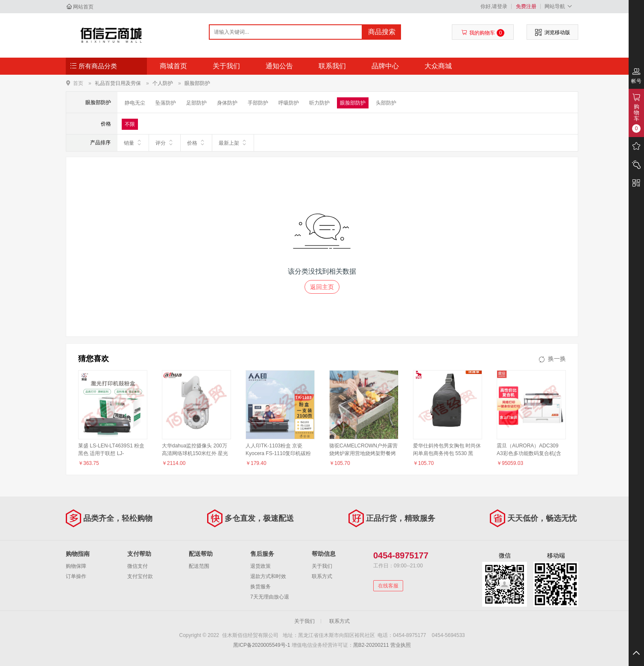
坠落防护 (166, 103)
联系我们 (332, 66)
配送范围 (199, 566)
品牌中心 (385, 66)
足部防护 (196, 103)
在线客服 (388, 586)
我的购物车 (483, 33)
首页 (78, 83)
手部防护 (258, 103)
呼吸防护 (289, 103)
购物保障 (76, 566)
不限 (130, 124)
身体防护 (227, 103)
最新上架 (233, 143)
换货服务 (261, 587)
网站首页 (83, 7)
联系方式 (322, 576)
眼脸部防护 (197, 83)
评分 (165, 143)
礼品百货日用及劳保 (118, 83)
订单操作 (76, 576)
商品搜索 (382, 32)
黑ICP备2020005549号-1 (262, 645)
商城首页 (173, 66)
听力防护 (319, 103)
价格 (196, 143)
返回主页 (322, 287)
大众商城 (438, 66)
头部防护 (386, 103)
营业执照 (401, 645)
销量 (133, 143)
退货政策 (261, 566)
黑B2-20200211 (371, 645)
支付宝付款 (140, 576)
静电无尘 (135, 103)
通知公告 (279, 66)
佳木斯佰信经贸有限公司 (111, 35)
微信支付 (138, 566)
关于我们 (226, 66)
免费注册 (526, 6)
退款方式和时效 (268, 576)
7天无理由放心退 (270, 597)
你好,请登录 (494, 6)
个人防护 (163, 83)
